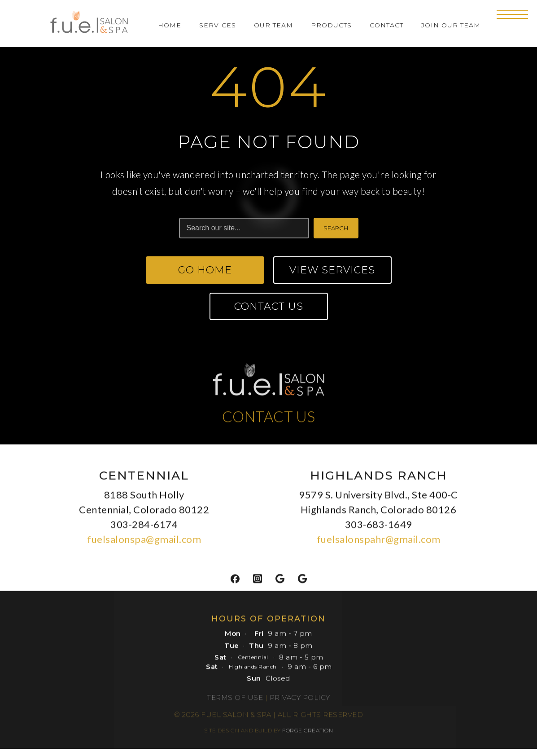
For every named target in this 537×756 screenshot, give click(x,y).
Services (218, 25)
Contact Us (269, 306)
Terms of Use (235, 701)
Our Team (273, 25)
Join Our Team (451, 25)
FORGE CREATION (308, 733)
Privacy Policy (300, 701)
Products (331, 25)
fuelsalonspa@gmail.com (144, 542)
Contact (386, 25)
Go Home (205, 270)
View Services (332, 270)
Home (170, 25)
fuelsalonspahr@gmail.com (379, 542)
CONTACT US (269, 419)
